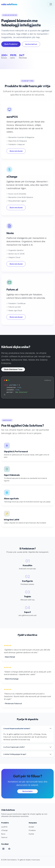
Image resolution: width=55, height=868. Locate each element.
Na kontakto (27, 791)
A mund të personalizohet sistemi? (17, 728)
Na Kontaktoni (31, 44)
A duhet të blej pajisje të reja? (15, 754)
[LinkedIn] (3, 849)
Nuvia (3, 834)
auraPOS (4, 827)
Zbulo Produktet (11, 44)
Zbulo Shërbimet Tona (13, 369)
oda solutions (9, 4)
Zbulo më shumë (16, 151)
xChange (4, 830)
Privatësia (32, 830)
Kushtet (31, 834)
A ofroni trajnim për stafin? (14, 747)
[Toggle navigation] (51, 4)
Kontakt (31, 827)
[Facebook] (9, 849)
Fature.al (4, 837)
